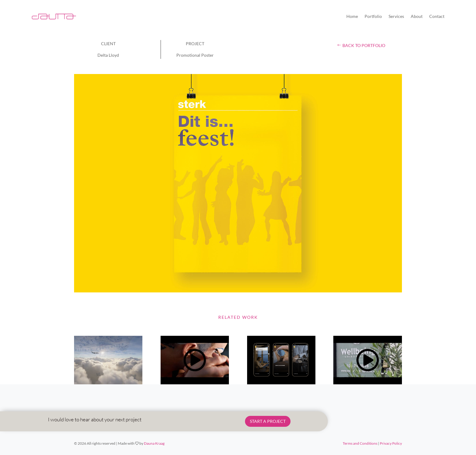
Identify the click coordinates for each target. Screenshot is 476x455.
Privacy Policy (391, 443)
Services (396, 16)
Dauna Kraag (154, 443)
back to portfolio (364, 45)
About (417, 16)
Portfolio (373, 16)
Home (352, 16)
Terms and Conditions (360, 443)
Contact (437, 16)
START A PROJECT (268, 421)
